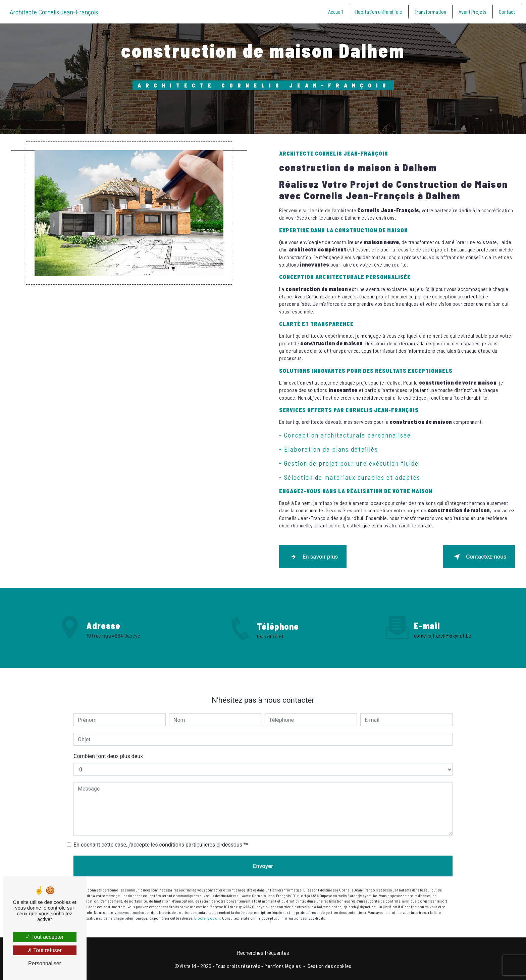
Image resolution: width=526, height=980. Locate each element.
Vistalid (188, 965)
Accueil (335, 12)
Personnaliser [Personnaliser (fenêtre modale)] (45, 963)
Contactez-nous (479, 557)
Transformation (430, 12)
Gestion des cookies (330, 965)
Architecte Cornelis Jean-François (55, 12)
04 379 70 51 (270, 646)
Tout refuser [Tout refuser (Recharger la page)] (45, 950)
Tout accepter (44, 937)
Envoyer (263, 856)
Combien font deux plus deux (108, 746)
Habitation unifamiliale (378, 12)
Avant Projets (472, 12)
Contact (506, 12)
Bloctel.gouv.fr (207, 908)
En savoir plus (313, 557)
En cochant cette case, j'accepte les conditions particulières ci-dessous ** (161, 835)
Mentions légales (283, 965)
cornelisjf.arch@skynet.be (443, 626)
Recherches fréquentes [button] (263, 952)
